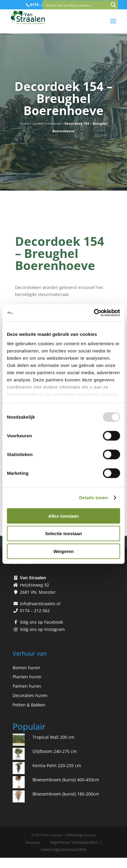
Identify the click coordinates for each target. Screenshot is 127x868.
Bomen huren (26, 668)
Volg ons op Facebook (41, 622)
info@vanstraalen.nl (40, 604)
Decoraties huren (30, 695)
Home (24, 123)
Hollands (54, 123)
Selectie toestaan (64, 534)
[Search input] (76, 5)
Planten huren (27, 677)
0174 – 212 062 (35, 611)
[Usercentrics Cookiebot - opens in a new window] (94, 313)
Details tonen (93, 498)
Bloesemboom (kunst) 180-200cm (66, 794)
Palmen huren (27, 686)
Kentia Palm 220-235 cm (57, 765)
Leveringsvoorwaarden (63, 849)
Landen (38, 123)
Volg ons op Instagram (42, 629)
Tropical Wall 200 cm (53, 737)
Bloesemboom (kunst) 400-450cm (66, 780)
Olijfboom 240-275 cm (55, 751)
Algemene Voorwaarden (74, 842)
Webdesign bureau (81, 835)
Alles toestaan (63, 516)
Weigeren (63, 551)
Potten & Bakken (29, 705)
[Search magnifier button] (113, 5)
